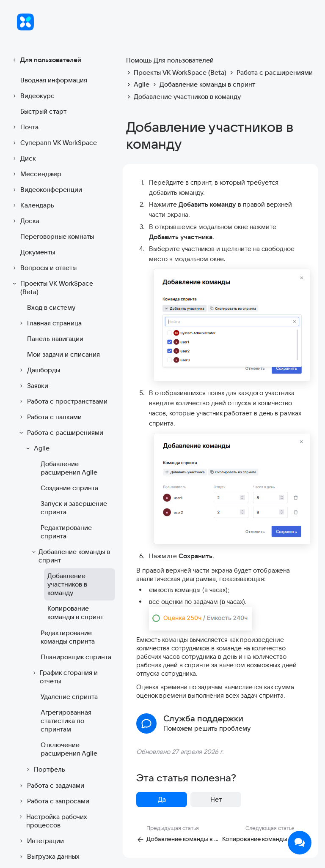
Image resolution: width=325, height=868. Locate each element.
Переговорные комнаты (57, 236)
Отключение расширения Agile (69, 749)
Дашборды (39, 370)
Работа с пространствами (62, 401)
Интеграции (40, 841)
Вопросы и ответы (43, 268)
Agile (37, 448)
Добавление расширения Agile (69, 468)
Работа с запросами (53, 801)
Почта (24, 127)
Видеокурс (32, 96)
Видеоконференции (46, 190)
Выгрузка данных (48, 857)
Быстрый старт (43, 111)
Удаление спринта (69, 697)
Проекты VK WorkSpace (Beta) (52, 288)
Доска (25, 221)
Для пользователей (46, 60)
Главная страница (49, 323)
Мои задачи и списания (63, 354)
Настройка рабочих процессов (52, 821)
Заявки (33, 386)
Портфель (44, 770)
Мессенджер (36, 174)
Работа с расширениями (60, 433)
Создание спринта (69, 488)
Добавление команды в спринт (70, 556)
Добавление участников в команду (67, 584)
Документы (38, 252)
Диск (23, 158)
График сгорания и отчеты (64, 677)
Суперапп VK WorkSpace (54, 143)
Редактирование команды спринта (68, 637)
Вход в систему (51, 307)
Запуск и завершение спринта (74, 508)
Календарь (32, 205)
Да (162, 799)
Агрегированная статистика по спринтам (66, 721)
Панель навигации (55, 339)
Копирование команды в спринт (75, 613)
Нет (216, 799)
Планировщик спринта (76, 657)
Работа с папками (49, 417)
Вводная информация (54, 80)
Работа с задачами (51, 786)
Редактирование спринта (66, 532)
